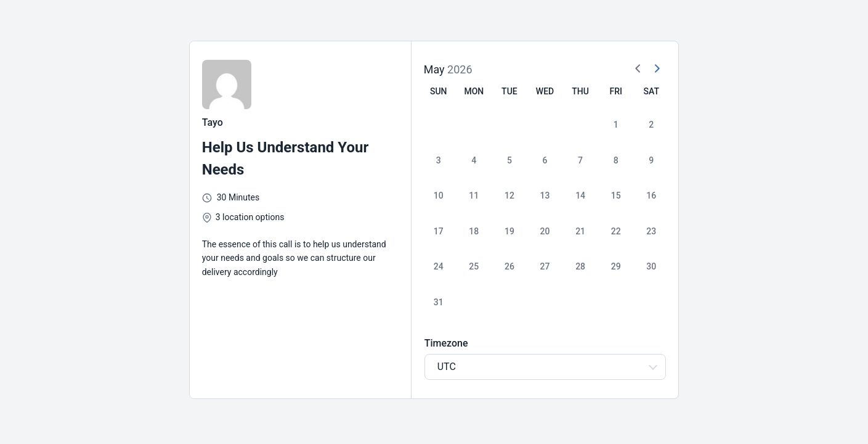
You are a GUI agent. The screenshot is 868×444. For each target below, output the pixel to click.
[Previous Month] (638, 69)
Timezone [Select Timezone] (446, 343)
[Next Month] (657, 69)
